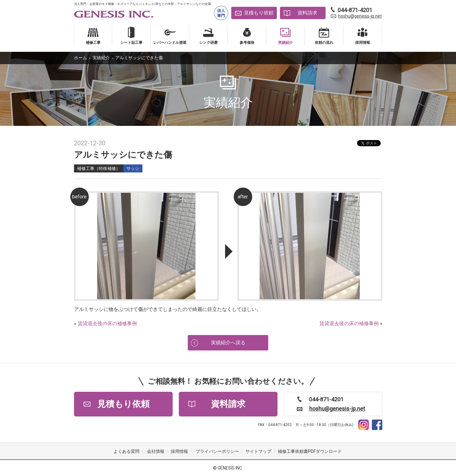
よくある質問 (126, 451)
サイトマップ (258, 451)
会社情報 (156, 451)
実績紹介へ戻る (228, 343)
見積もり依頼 (259, 13)
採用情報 (179, 451)
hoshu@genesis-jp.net (360, 16)
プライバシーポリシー (217, 451)
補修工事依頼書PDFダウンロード (310, 451)
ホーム (80, 58)
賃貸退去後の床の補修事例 (107, 323)
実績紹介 (101, 58)
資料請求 (307, 13)
